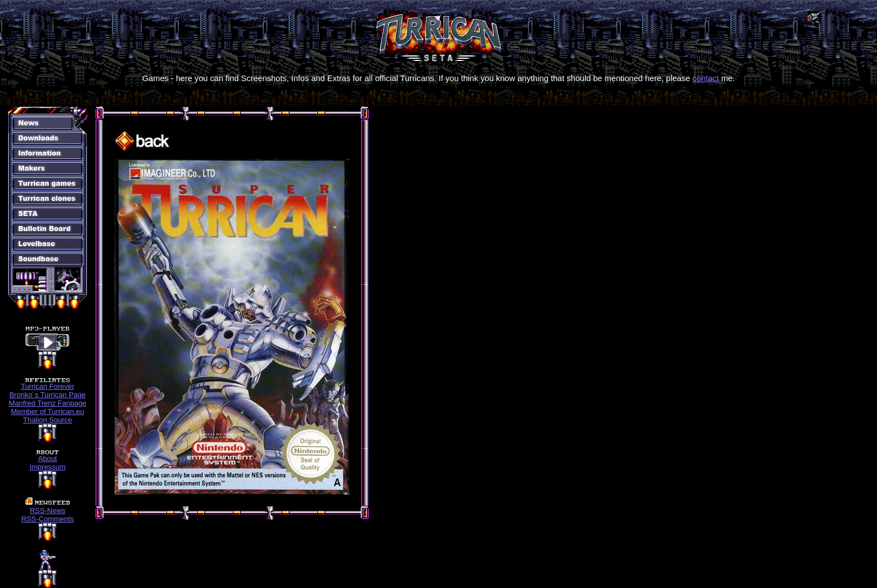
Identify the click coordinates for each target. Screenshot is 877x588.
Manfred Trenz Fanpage (48, 403)
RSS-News (48, 511)
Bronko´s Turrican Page (48, 395)
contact (706, 78)
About (48, 458)
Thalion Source (47, 420)
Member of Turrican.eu (48, 411)
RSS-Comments (48, 519)
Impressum (48, 467)
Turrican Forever (48, 386)
